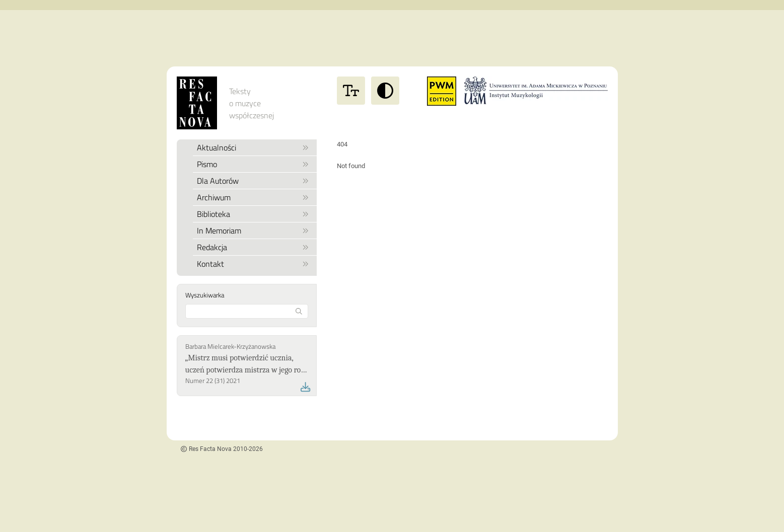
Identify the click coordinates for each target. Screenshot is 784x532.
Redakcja (253, 247)
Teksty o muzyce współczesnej (252, 103)
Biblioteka (253, 214)
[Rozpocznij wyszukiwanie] (299, 311)
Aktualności (253, 147)
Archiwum (253, 197)
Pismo (253, 164)
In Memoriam (253, 231)
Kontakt (253, 264)
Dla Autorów (253, 181)
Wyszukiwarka (205, 295)
